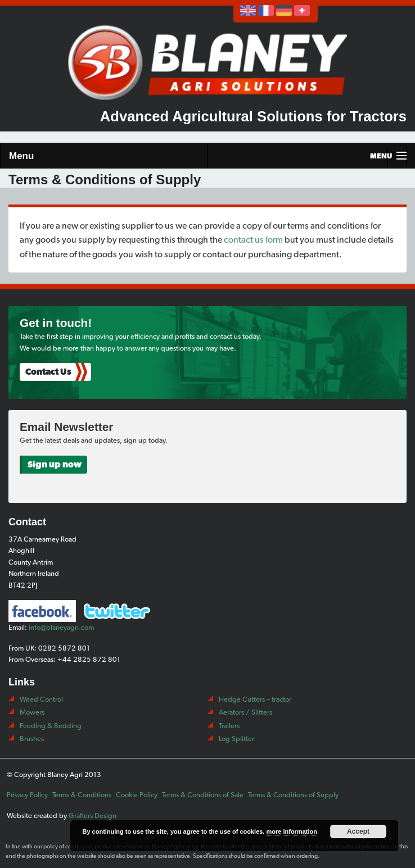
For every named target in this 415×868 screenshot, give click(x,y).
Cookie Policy (137, 795)
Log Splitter (236, 739)
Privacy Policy (27, 795)
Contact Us (48, 372)
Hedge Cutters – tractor (255, 699)
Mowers (32, 712)
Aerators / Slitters (245, 712)
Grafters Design (93, 815)
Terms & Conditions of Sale (203, 795)
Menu (21, 156)
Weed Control (41, 699)
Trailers (229, 726)
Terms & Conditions (82, 795)
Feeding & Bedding (51, 726)
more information (291, 831)
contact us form (253, 240)
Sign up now (55, 464)
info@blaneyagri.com (61, 627)
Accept (358, 831)
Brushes (32, 739)
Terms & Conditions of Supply (293, 795)
